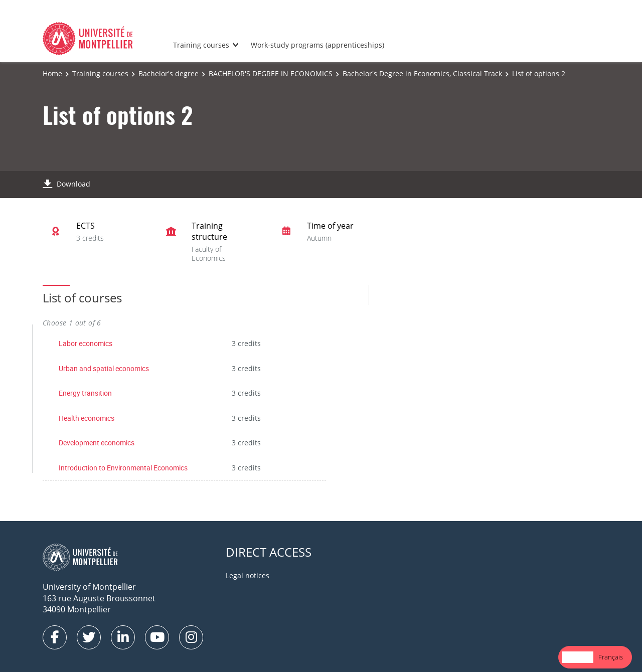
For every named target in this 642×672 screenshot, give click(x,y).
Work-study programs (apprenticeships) (317, 45)
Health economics (87, 418)
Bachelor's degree (169, 73)
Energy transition (85, 393)
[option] (611, 657)
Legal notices (248, 575)
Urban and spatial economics (104, 368)
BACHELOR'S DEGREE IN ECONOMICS (271, 73)
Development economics (97, 443)
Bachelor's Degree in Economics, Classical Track (422, 73)
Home (52, 73)
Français (611, 657)
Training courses (201, 45)
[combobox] (578, 657)
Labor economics (86, 343)
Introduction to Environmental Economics (123, 468)
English (578, 657)
